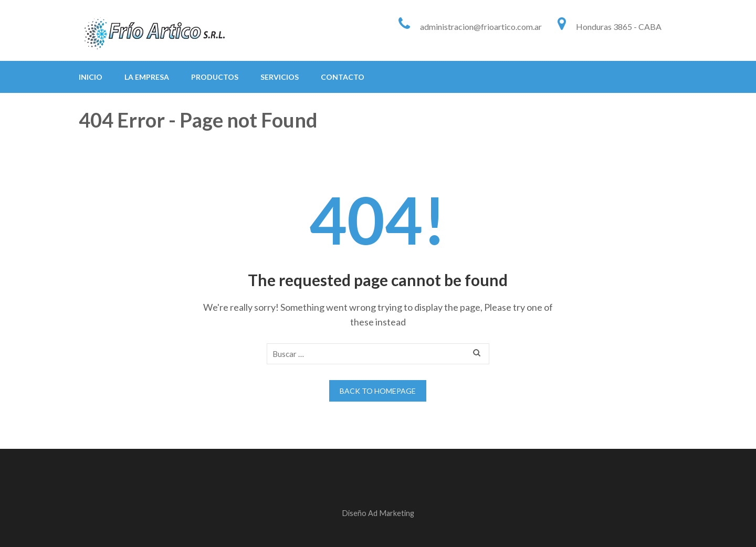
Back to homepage (378, 391)
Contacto (343, 77)
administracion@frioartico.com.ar (481, 27)
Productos (215, 77)
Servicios (280, 77)
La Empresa (147, 77)
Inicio (91, 77)
